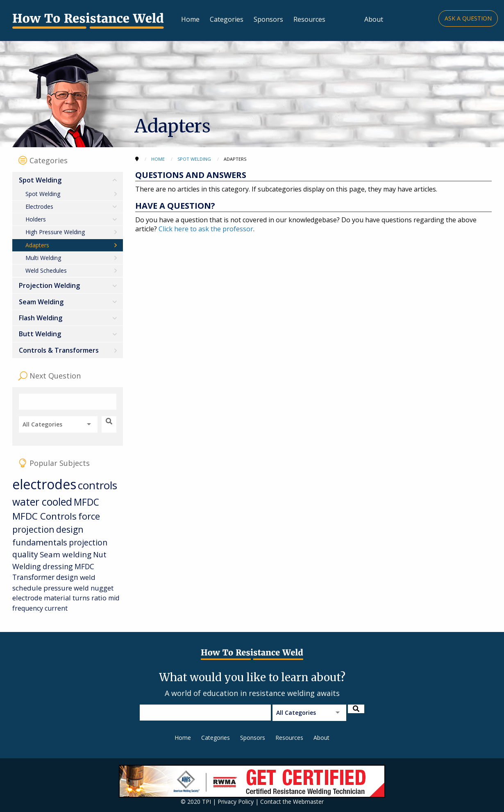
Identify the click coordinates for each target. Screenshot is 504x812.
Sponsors (268, 19)
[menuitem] (68, 225)
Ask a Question (468, 18)
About (374, 19)
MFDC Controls (44, 516)
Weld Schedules (46, 270)
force (89, 516)
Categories (227, 19)
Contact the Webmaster (292, 802)
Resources (309, 19)
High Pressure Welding (55, 232)
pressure (58, 588)
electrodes (44, 484)
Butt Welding (40, 334)
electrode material (42, 598)
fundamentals (40, 542)
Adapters (37, 245)
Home (190, 19)
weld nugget (94, 588)
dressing (58, 566)
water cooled (42, 502)
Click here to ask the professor (206, 229)
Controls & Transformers (59, 350)
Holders (36, 219)
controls (98, 485)
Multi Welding (43, 258)
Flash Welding (41, 318)
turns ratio (90, 598)
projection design (48, 529)
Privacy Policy (236, 802)
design (67, 577)
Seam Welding (41, 302)
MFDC (86, 502)
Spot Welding (40, 180)
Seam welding (66, 554)
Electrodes (39, 206)
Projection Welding (49, 285)
